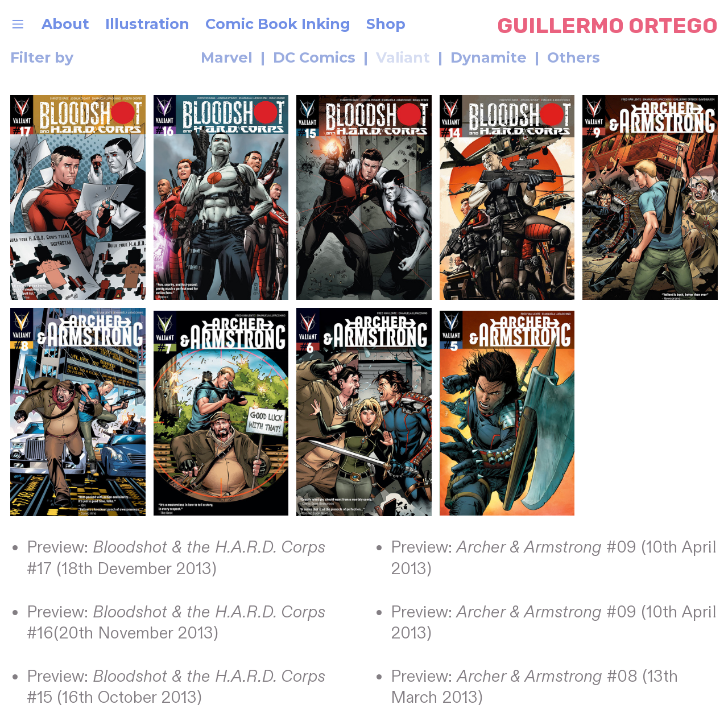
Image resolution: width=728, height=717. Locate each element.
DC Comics (314, 57)
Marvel (163, 57)
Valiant (403, 57)
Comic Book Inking (278, 24)
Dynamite (489, 57)
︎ (18, 24)
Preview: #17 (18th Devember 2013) (176, 558)
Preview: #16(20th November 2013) (176, 623)
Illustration (147, 24)
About (65, 24)
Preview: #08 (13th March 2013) (534, 687)
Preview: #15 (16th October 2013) (176, 687)
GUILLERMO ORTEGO (607, 26)
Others (576, 57)
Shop (388, 24)
